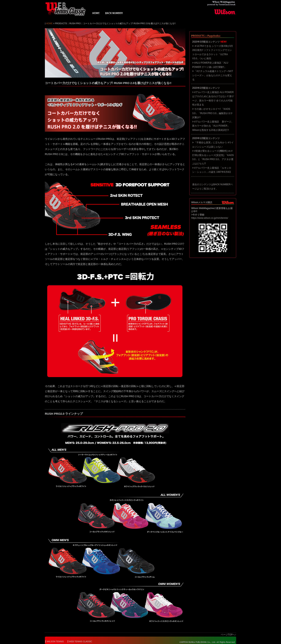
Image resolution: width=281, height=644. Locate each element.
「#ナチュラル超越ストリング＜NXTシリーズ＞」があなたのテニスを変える (213, 75)
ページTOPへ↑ (229, 635)
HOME (96, 14)
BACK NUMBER (114, 14)
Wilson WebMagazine (67, 9)
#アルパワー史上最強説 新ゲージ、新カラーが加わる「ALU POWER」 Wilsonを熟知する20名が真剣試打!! (213, 126)
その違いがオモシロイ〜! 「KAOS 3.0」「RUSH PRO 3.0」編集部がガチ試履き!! (213, 113)
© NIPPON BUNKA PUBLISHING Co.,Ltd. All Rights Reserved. (204, 642)
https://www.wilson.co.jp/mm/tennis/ (210, 218)
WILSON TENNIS (55, 641)
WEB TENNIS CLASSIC (81, 641)
